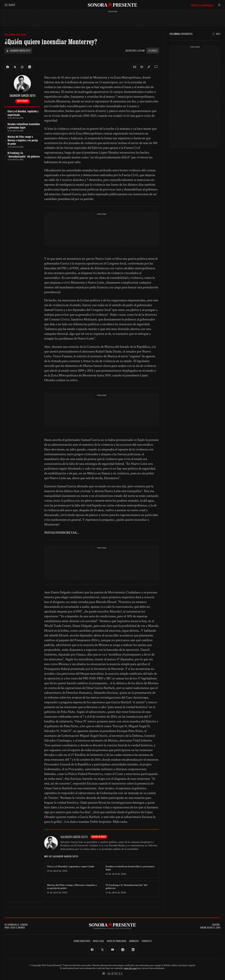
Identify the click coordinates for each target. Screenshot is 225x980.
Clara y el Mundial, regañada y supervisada (71, 866)
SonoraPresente (112, 5)
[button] (135, 67)
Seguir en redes (99, 837)
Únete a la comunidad (202, 5)
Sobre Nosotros (82, 941)
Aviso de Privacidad (117, 941)
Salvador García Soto (18, 51)
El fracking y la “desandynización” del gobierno (126, 887)
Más (216, 34)
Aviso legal (99, 941)
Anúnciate (134, 941)
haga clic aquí (130, 968)
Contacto (147, 941)
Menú (10, 5)
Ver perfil (22, 101)
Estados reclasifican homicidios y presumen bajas (130, 868)
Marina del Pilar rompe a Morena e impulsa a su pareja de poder (72, 887)
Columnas (153, 51)
